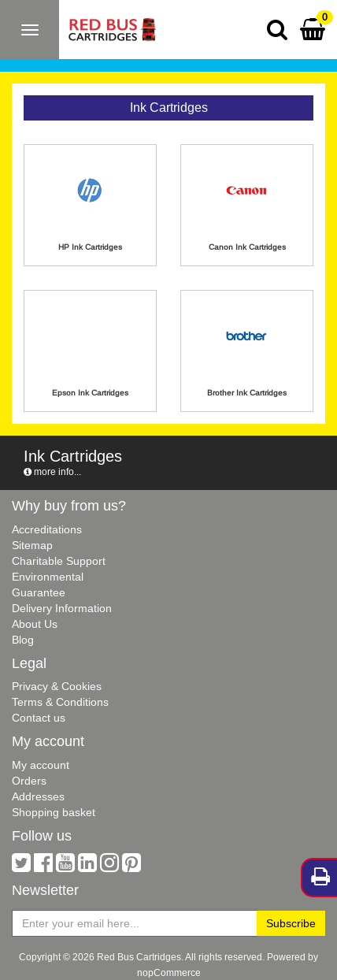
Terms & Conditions (60, 702)
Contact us (39, 718)
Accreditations (47, 529)
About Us (35, 624)
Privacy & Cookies (57, 686)
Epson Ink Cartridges (90, 393)
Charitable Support (59, 561)
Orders (29, 781)
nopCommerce (169, 973)
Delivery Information (62, 608)
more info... (52, 471)
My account (41, 765)
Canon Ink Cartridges (247, 247)
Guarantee (39, 592)
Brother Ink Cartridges (247, 393)
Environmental (48, 577)
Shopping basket (54, 812)
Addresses (38, 796)
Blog (23, 640)
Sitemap (32, 545)
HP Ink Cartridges (90, 247)
